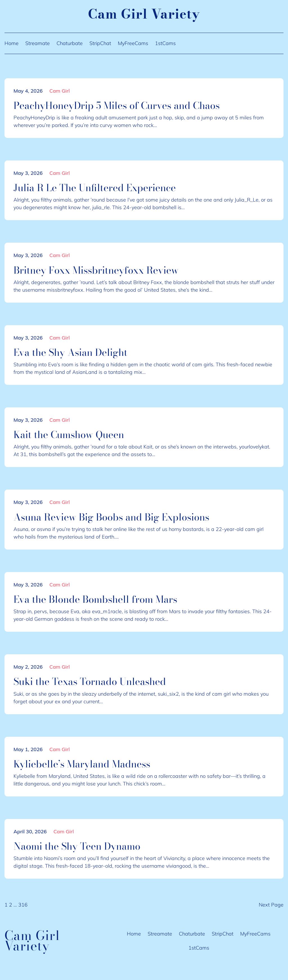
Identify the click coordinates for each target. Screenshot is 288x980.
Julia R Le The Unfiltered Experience (95, 188)
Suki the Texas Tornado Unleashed (90, 682)
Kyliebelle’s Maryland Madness (82, 764)
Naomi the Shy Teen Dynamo (77, 846)
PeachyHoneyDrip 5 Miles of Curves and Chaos (117, 106)
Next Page (271, 905)
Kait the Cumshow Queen (69, 435)
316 (23, 905)
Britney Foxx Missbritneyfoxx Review (96, 270)
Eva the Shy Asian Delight (70, 352)
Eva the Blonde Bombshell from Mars (95, 599)
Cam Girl (60, 91)
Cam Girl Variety (144, 14)
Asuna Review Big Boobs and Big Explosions (111, 517)
